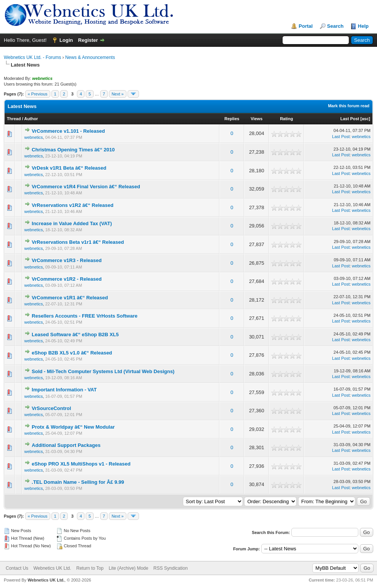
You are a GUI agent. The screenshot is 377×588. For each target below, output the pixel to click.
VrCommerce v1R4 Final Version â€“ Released (86, 187)
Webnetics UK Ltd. (52, 568)
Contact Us (17, 568)
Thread (14, 119)
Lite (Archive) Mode (128, 568)
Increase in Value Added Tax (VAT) (72, 223)
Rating (286, 119)
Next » (118, 94)
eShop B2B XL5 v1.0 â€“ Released (72, 353)
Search (335, 26)
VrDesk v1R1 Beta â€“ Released (69, 168)
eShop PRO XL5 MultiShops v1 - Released (81, 464)
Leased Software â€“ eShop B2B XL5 (75, 335)
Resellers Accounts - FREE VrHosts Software (85, 316)
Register (88, 40)
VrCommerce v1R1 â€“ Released (70, 298)
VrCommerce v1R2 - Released (67, 279)
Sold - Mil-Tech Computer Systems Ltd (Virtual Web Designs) (103, 371)
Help (363, 26)
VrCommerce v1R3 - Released (67, 260)
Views (256, 119)
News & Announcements (90, 57)
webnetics (34, 137)
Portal (306, 26)
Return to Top (90, 568)
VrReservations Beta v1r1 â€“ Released (78, 242)
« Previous (38, 94)
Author (31, 119)
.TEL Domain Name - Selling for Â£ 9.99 (78, 482)
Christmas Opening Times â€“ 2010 (73, 150)
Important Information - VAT (64, 390)
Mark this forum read (349, 106)
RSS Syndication (171, 568)
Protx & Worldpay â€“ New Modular (73, 427)
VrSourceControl (51, 408)
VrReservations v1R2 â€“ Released (73, 205)
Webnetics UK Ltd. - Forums (33, 57)
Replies (232, 119)
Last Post (350, 119)
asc (365, 119)
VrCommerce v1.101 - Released (68, 131)
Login (66, 40)
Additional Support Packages (66, 445)
